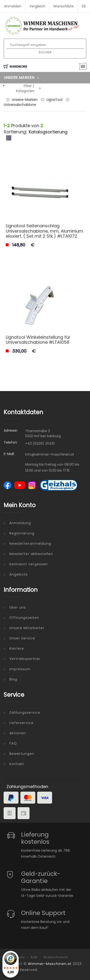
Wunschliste (63, 6)
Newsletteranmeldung (30, 544)
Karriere (17, 648)
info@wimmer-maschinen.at (50, 454)
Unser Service (22, 638)
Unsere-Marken (25, 100)
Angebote (19, 574)
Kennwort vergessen (29, 564)
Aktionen (18, 733)
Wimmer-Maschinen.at (50, 964)
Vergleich (37, 6)
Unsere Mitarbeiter (27, 628)
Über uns (18, 607)
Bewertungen (22, 754)
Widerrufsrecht (56, 957)
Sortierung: (15, 132)
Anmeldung (20, 523)
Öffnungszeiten (24, 618)
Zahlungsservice (25, 713)
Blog (13, 679)
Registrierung (22, 533)
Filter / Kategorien (29, 88)
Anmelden (13, 6)
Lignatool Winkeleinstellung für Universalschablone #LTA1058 (38, 340)
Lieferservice (21, 723)
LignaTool (54, 100)
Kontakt (17, 764)
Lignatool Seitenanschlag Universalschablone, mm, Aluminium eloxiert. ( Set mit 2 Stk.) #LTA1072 (44, 231)
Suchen (45, 52)
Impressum (20, 669)
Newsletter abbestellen (31, 554)
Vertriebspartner (25, 659)
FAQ (13, 743)
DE (84, 6)
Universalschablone (20, 105)
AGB (34, 957)
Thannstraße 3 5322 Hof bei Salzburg (43, 433)
